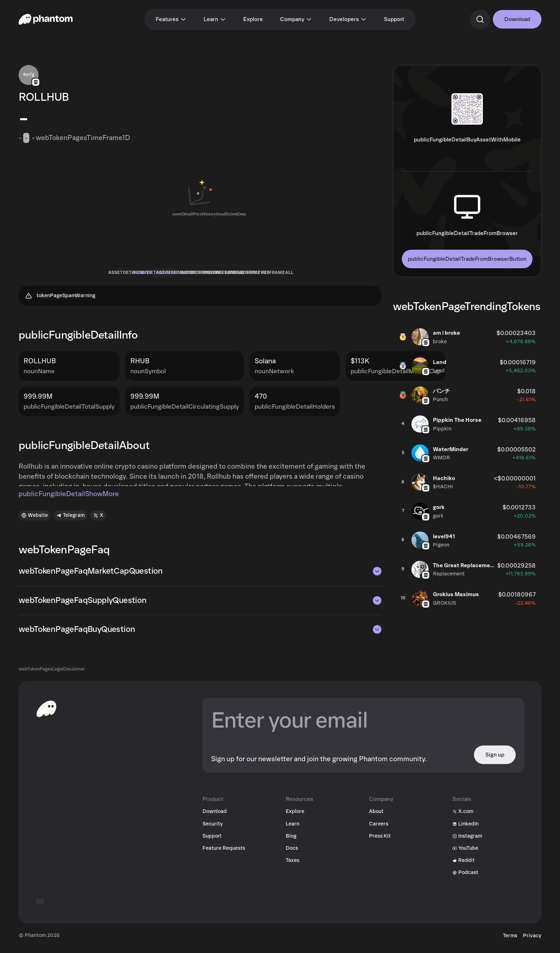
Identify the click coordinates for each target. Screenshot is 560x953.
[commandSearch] (480, 19)
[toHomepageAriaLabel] (46, 714)
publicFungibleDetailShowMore (69, 499)
